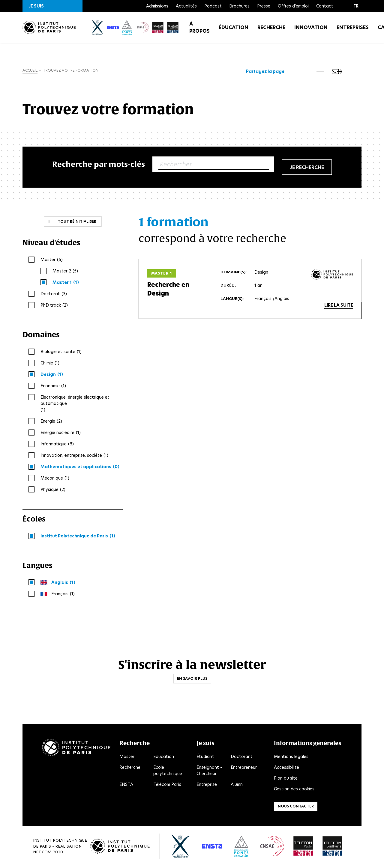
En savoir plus (192, 680)
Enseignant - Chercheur (209, 772)
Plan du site (286, 779)
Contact (325, 6)
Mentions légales (291, 758)
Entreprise (207, 786)
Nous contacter (296, 807)
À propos (199, 30)
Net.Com (42, 853)
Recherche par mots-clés (99, 165)
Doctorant (242, 758)
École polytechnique (168, 772)
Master (127, 758)
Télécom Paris (167, 786)
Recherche (271, 30)
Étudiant (205, 758)
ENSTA (126, 786)
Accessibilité (286, 768)
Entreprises (353, 30)
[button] (52, 6)
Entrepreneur (244, 768)
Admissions (157, 6)
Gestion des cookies (294, 790)
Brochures (239, 6)
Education (164, 758)
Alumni (237, 786)
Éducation (234, 30)
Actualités (186, 6)
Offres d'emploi (293, 6)
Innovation (311, 30)
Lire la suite (339, 306)
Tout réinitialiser (77, 223)
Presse (264, 6)
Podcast (213, 6)
